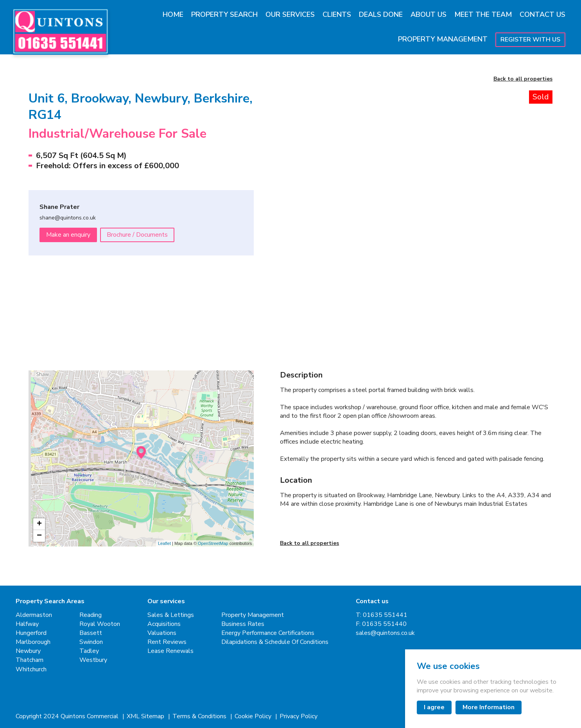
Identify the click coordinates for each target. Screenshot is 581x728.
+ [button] (39, 524)
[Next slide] (531, 184)
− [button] (39, 536)
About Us (429, 14)
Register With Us (530, 40)
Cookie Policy (254, 716)
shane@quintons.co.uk (68, 218)
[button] (313, 306)
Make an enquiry (68, 235)
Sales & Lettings (171, 615)
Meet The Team (483, 14)
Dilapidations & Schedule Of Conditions (275, 642)
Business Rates (243, 624)
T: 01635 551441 (382, 615)
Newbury (28, 651)
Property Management (443, 39)
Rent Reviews (167, 642)
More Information (489, 707)
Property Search (224, 14)
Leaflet (164, 543)
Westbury (93, 660)
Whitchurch (31, 670)
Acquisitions (164, 624)
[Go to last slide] (301, 184)
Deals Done (381, 14)
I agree (434, 707)
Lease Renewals (170, 651)
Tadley (89, 651)
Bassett (91, 633)
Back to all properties (523, 79)
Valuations (162, 633)
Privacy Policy (299, 716)
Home (173, 14)
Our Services (290, 14)
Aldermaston (34, 615)
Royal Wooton (100, 624)
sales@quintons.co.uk (385, 633)
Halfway (27, 624)
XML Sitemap (146, 716)
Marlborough (33, 642)
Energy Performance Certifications (268, 633)
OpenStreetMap (213, 543)
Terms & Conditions (200, 716)
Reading (91, 615)
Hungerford (31, 633)
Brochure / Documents (137, 235)
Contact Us (542, 14)
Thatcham (30, 660)
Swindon (91, 642)
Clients (337, 14)
